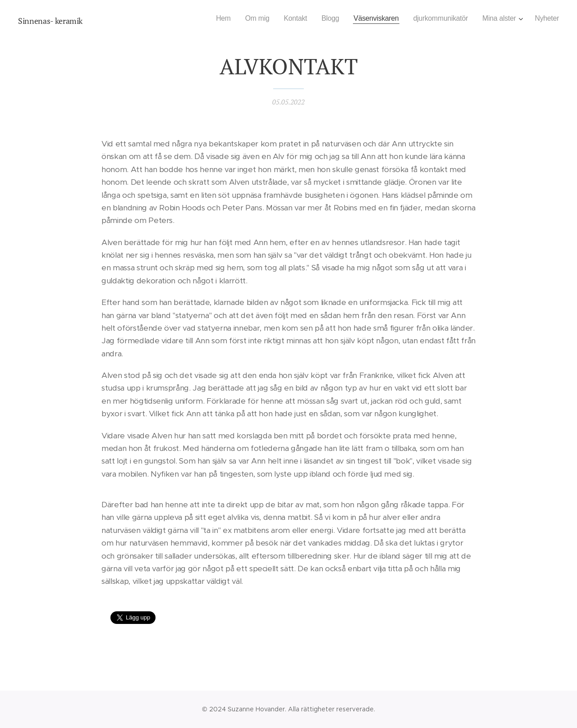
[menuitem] (210, 18)
